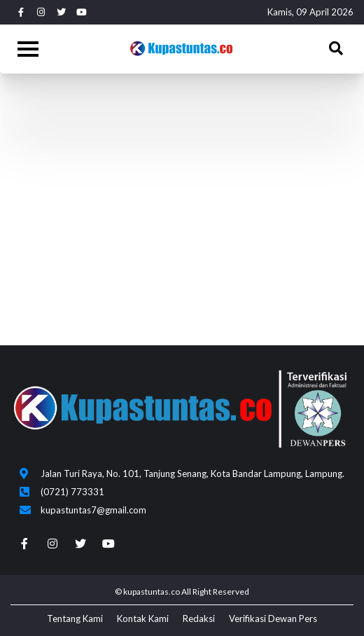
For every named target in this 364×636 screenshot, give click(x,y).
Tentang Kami (75, 618)
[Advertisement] (182, 193)
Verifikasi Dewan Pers (273, 618)
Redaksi (199, 618)
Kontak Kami (143, 618)
